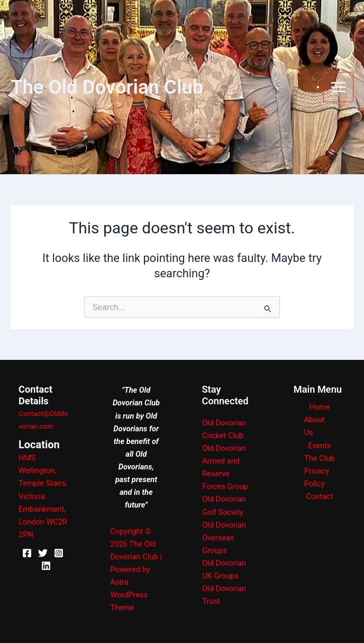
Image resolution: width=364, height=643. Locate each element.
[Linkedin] (46, 566)
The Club (319, 458)
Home (319, 407)
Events (319, 446)
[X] (43, 553)
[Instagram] (59, 553)
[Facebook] (27, 553)
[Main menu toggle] (338, 87)
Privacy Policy (317, 477)
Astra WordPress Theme (129, 595)
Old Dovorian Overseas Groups (224, 538)
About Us (315, 426)
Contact (319, 496)
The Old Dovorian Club (107, 87)
